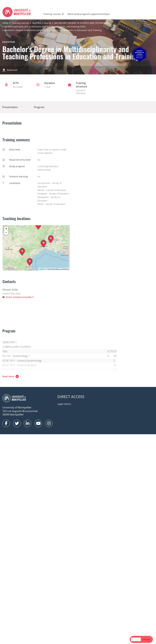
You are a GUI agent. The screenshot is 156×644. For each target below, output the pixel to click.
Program (39, 107)
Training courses (52, 14)
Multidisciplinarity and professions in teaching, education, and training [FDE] (45, 27)
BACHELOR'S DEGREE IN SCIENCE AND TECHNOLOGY (82, 23)
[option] (146, 639)
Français (146, 639)
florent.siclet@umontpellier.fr (20, 297)
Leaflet (42, 269)
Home (5, 23)
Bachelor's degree (42, 23)
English (136, 639)
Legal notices (64, 404)
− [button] (6, 233)
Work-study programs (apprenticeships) (89, 14)
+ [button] (6, 229)
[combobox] (136, 639)
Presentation (10, 107)
